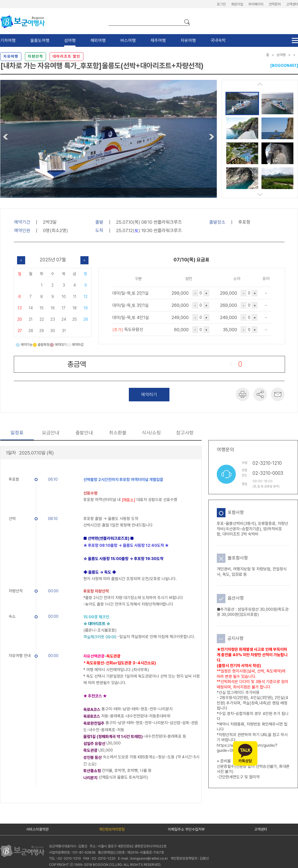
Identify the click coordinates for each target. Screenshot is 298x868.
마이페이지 (256, 4)
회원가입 (237, 4)
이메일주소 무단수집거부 (186, 829)
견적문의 (275, 4)
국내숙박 (218, 40)
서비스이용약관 (37, 829)
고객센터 (292, 4)
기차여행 (8, 40)
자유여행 (188, 40)
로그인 (221, 4)
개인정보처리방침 (112, 829)
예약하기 (149, 395)
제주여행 (158, 40)
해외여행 (98, 40)
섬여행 (70, 40)
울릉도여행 (40, 40)
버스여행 (128, 40)
